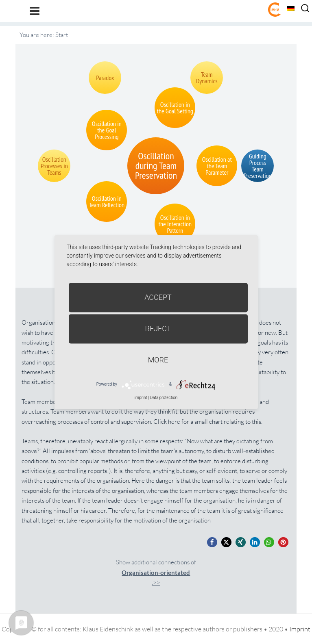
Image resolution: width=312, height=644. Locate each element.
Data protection (164, 398)
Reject (158, 329)
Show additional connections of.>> (156, 572)
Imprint (300, 629)
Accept (158, 297)
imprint (141, 398)
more (158, 360)
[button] (212, 542)
